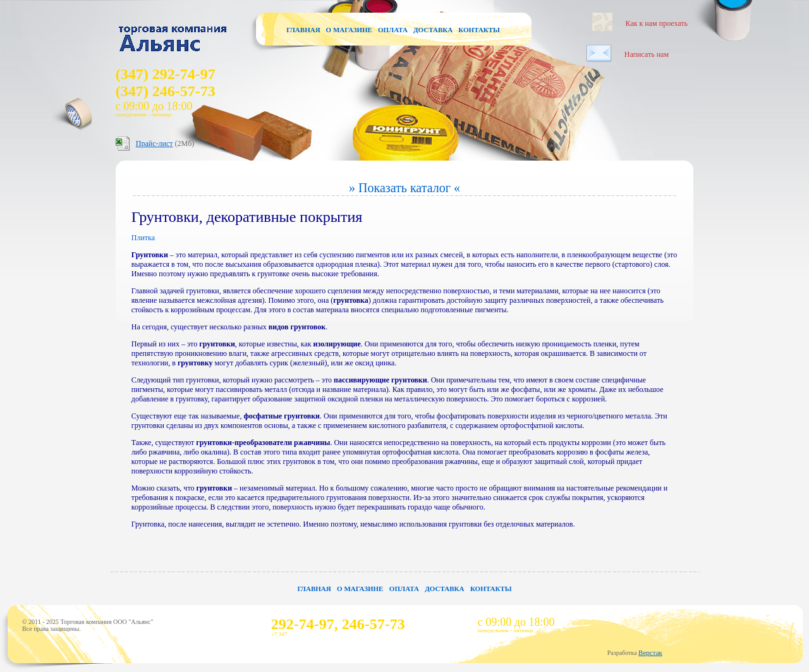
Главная (303, 30)
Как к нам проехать (657, 23)
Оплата (393, 30)
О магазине (349, 30)
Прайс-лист (155, 144)
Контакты (479, 30)
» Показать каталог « (404, 188)
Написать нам (647, 54)
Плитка (143, 238)
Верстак (650, 652)
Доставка (433, 30)
